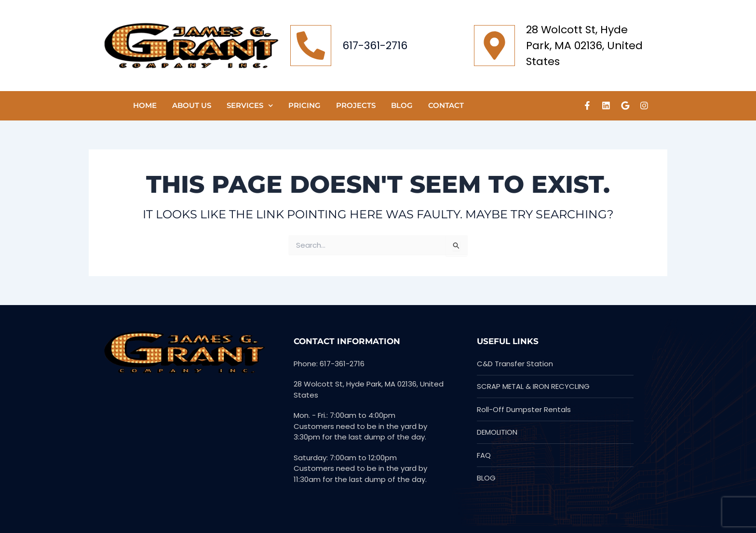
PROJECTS (356, 105)
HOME (145, 105)
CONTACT (446, 105)
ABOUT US (192, 105)
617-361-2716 (375, 46)
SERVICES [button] (250, 106)
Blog (402, 105)
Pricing (304, 105)
